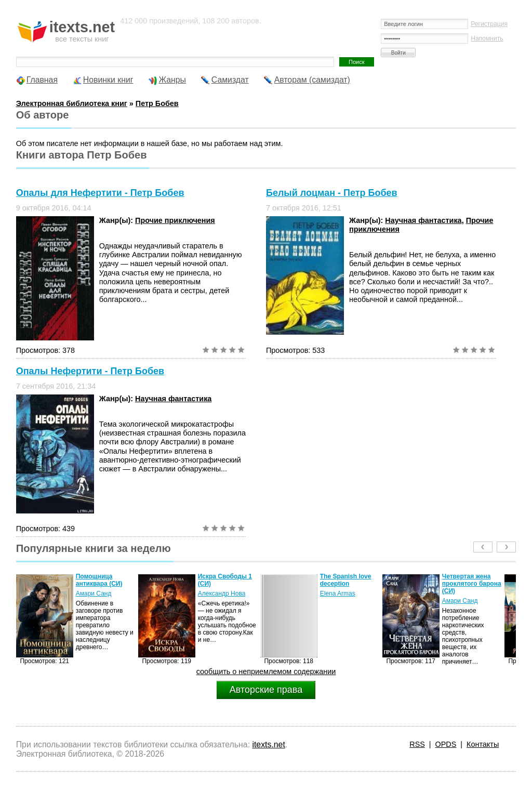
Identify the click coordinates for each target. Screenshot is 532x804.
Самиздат (230, 80)
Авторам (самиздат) (312, 80)
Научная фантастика (423, 220)
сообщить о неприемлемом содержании (266, 671)
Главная (42, 80)
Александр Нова (222, 594)
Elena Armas (338, 594)
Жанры (172, 80)
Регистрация (489, 24)
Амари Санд (94, 594)
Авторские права (266, 690)
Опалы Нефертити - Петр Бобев (90, 371)
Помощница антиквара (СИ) (99, 580)
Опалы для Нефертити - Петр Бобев (100, 193)
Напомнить (487, 38)
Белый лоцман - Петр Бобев (332, 193)
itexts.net (268, 744)
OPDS (446, 744)
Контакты (483, 744)
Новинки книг (108, 80)
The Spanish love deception (346, 580)
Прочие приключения (175, 220)
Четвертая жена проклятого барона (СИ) (472, 584)
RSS (417, 744)
